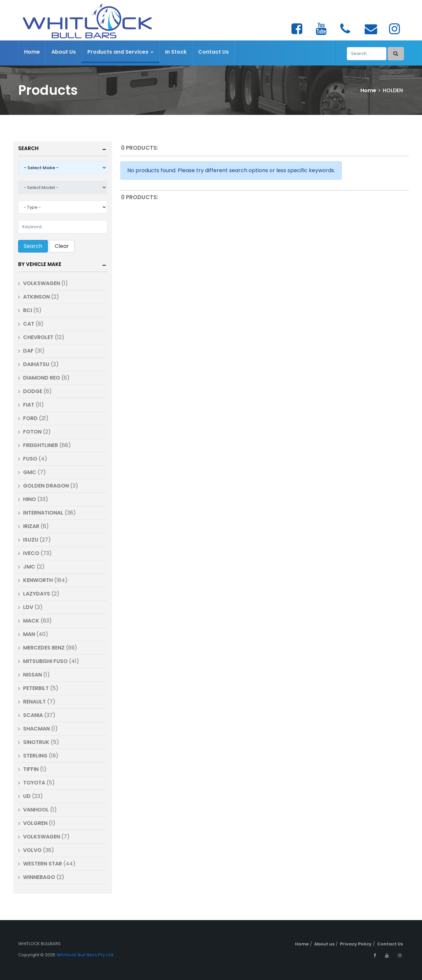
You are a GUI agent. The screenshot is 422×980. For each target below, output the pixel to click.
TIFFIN (31, 769)
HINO (30, 499)
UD (27, 796)
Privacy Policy (356, 944)
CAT (29, 324)
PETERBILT (36, 688)
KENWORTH (38, 580)
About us (324, 944)
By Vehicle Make (40, 264)
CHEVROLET (38, 337)
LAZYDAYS (37, 594)
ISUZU (31, 540)
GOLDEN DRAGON (46, 486)
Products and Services (121, 52)
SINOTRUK (37, 742)
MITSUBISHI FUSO (45, 661)
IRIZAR (31, 526)
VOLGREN (35, 823)
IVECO (31, 553)
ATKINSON (36, 297)
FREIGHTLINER (41, 445)
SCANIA (33, 715)
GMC (30, 472)
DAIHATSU (36, 364)
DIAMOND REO (42, 378)
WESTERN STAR (43, 864)
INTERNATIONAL (43, 513)
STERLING (35, 756)
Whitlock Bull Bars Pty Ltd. (85, 955)
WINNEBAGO (39, 877)
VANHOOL (36, 810)
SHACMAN (36, 729)
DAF (28, 351)
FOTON (32, 432)
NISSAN (32, 675)
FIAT (29, 405)
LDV (28, 607)
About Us (64, 52)
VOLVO (32, 850)
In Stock (176, 52)
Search (28, 148)
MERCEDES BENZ (44, 648)
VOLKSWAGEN (42, 283)
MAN (29, 634)
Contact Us (213, 52)
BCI (28, 310)
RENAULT (34, 702)
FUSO (30, 459)
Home (32, 52)
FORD (30, 418)
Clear (62, 246)
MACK (31, 621)
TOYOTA (34, 783)
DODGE (33, 391)
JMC (29, 567)
